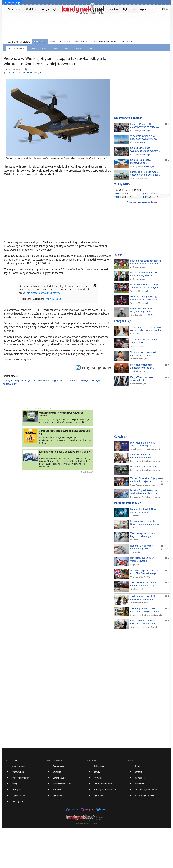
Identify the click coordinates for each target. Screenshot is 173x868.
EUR (144, 193)
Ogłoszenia (11, 760)
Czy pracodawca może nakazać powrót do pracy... (144, 622)
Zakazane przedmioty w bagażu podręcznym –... (143, 535)
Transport (12, 72)
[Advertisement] (58, 216)
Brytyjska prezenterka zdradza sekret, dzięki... (142, 366)
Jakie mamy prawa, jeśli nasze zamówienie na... (143, 598)
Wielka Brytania (147, 131)
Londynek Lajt (123, 321)
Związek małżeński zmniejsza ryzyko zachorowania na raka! (146, 329)
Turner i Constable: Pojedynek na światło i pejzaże (146, 480)
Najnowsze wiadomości (129, 118)
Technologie (35, 72)
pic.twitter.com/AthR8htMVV (44, 293)
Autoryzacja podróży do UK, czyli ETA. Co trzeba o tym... (145, 572)
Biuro (131, 760)
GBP (118, 193)
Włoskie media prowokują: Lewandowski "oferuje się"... (145, 298)
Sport (118, 255)
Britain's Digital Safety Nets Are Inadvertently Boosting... (145, 492)
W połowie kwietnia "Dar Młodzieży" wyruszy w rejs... (145, 137)
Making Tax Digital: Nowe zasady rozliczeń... (144, 511)
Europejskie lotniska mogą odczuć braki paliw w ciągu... (145, 173)
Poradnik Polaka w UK (128, 503)
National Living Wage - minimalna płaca (142, 547)
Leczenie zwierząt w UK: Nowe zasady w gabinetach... (145, 523)
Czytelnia (120, 437)
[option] (24, 767)
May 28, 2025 (54, 299)
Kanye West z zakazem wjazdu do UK (142, 379)
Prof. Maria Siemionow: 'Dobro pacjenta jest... (143, 444)
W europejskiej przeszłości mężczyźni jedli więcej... (144, 354)
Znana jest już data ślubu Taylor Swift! (143, 341)
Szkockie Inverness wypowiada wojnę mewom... (145, 149)
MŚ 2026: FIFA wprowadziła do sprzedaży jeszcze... (145, 274)
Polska (143, 143)
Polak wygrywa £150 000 (143, 467)
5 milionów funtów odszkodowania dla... (141, 456)
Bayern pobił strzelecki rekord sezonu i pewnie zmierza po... (146, 262)
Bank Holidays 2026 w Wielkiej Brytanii (142, 559)
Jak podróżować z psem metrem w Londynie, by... (143, 584)
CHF (145, 197)
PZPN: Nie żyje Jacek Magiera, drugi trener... (142, 310)
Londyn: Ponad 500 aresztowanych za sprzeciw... (145, 126)
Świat (146, 178)
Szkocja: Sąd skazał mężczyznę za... (141, 161)
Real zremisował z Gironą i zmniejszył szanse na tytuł (144, 286)
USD (117, 197)
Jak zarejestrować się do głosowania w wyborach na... (145, 610)
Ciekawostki (23, 72)
